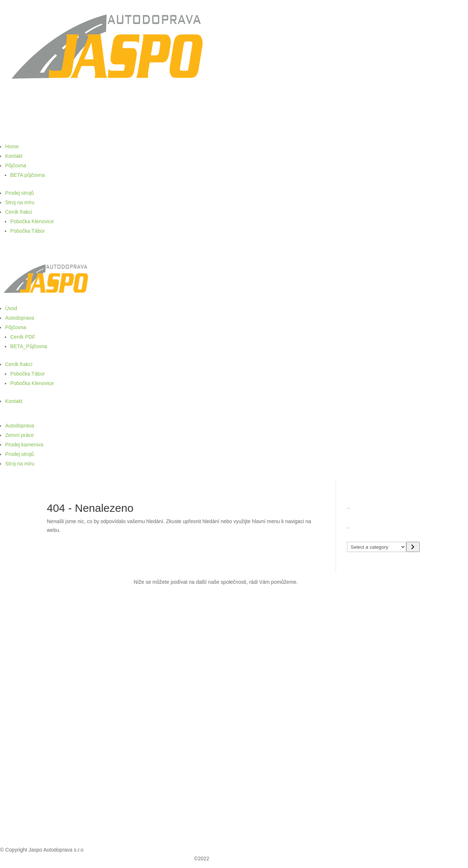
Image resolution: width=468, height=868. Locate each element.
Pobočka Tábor (28, 231)
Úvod (11, 308)
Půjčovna (16, 165)
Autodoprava (20, 318)
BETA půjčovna (28, 175)
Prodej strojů (20, 193)
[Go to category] (413, 547)
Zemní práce (20, 435)
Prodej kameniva (24, 445)
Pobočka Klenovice (32, 221)
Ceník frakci (19, 212)
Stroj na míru (20, 202)
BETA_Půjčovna (29, 346)
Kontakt (14, 156)
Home (12, 146)
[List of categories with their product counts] (377, 547)
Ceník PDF (23, 337)
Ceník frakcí (19, 364)
